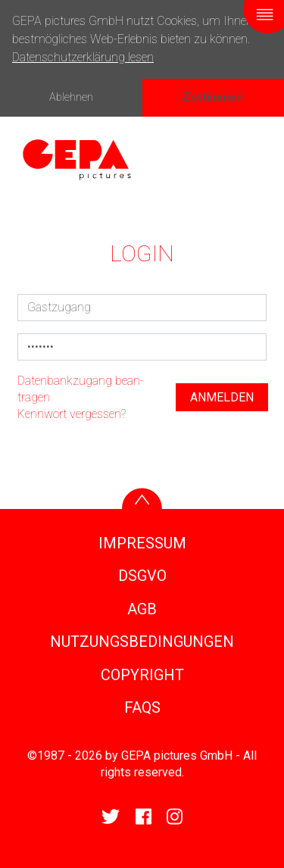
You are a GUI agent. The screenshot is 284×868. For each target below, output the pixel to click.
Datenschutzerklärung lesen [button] (83, 57)
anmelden (222, 397)
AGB (142, 609)
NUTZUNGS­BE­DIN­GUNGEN (142, 642)
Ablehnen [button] (71, 97)
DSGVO (142, 576)
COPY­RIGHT (142, 675)
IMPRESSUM (142, 543)
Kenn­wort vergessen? (72, 414)
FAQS (142, 707)
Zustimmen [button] (213, 97)
